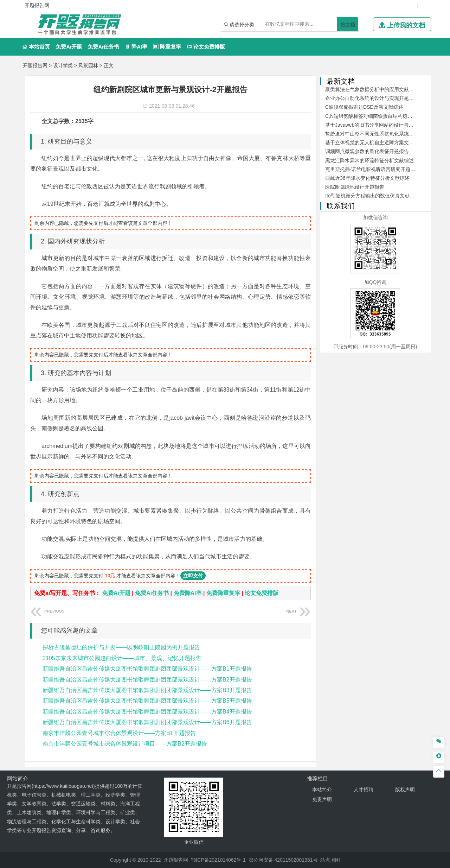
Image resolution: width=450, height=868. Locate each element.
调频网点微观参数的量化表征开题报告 (367, 151)
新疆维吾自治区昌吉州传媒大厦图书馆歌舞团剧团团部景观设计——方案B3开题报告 (147, 690)
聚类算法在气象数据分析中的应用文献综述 (372, 89)
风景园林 (88, 65)
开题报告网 (35, 65)
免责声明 (322, 799)
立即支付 (193, 576)
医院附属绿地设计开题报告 (355, 187)
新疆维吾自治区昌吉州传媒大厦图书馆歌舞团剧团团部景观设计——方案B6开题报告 (147, 722)
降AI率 (136, 47)
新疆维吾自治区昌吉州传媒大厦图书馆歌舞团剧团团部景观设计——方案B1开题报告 (147, 669)
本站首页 (36, 47)
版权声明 (405, 790)
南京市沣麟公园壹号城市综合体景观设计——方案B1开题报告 (119, 733)
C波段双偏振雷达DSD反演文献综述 (364, 107)
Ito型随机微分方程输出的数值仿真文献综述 (372, 196)
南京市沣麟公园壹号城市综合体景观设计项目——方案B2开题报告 (125, 744)
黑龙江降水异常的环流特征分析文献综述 (369, 160)
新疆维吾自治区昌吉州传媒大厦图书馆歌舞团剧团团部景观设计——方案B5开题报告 (147, 701)
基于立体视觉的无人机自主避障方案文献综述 (374, 142)
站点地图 (330, 860)
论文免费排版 (206, 47)
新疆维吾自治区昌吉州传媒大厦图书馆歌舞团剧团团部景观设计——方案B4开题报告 (147, 712)
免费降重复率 (223, 593)
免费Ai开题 (69, 47)
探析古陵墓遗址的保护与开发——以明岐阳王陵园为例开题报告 (121, 647)
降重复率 (167, 47)
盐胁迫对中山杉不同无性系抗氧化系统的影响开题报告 (384, 134)
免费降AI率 (188, 593)
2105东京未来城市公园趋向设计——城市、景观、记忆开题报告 (122, 658)
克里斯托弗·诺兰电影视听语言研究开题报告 (373, 169)
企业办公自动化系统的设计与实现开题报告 (372, 98)
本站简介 (322, 790)
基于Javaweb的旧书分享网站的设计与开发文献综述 (382, 125)
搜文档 (348, 25)
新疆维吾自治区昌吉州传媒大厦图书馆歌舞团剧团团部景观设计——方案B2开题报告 (147, 680)
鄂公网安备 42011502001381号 (283, 860)
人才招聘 (364, 790)
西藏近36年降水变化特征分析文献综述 (367, 178)
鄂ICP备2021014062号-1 (218, 860)
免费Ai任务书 (103, 47)
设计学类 (63, 65)
